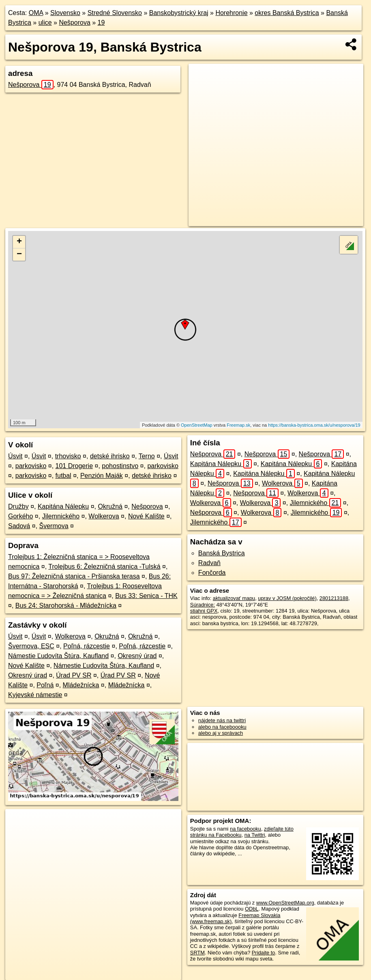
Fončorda (212, 573)
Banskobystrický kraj (179, 13)
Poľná (45, 685)
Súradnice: (203, 605)
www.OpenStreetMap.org (285, 903)
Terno (147, 456)
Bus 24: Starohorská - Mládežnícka (66, 605)
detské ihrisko (110, 456)
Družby (18, 506)
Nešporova (74, 23)
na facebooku (246, 829)
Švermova (54, 526)
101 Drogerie (74, 466)
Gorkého (20, 516)
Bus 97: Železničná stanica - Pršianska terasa (74, 576)
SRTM (197, 953)
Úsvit (15, 456)
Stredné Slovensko (115, 13)
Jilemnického (61, 516)
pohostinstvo (120, 466)
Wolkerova (104, 516)
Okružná (110, 506)
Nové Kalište (146, 516)
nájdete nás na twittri (222, 720)
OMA (36, 13)
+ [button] (19, 242)
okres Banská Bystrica (287, 13)
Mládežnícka (81, 685)
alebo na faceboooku (222, 727)
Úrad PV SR (74, 675)
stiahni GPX (204, 611)
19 (101, 23)
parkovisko (31, 466)
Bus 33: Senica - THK (146, 596)
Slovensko (65, 13)
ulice (45, 23)
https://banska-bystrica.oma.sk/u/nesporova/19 (314, 425)
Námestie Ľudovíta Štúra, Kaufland (58, 656)
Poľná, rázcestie (87, 646)
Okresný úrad (137, 656)
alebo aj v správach (221, 733)
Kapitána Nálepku (63, 506)
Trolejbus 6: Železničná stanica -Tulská (104, 567)
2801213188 (334, 598)
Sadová (19, 526)
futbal (63, 476)
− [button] (19, 255)
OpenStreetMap (197, 425)
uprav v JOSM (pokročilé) (287, 598)
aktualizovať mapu (234, 598)
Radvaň (209, 563)
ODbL (252, 909)
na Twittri (255, 835)
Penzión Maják (102, 476)
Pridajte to (264, 953)
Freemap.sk (238, 425)
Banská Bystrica (222, 553)
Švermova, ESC (31, 646)
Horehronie (231, 13)
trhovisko (68, 456)
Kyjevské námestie (35, 695)
